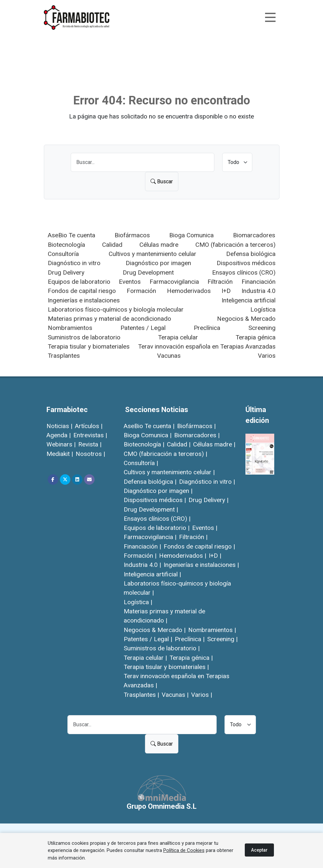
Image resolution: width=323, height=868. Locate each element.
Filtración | (193, 537)
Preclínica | (190, 639)
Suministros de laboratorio (84, 337)
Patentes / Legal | (148, 639)
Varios (267, 356)
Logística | (138, 602)
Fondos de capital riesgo (82, 291)
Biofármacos (132, 235)
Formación (141, 291)
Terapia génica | (191, 658)
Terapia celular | (145, 658)
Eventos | (205, 528)
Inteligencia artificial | (152, 574)
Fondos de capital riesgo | (199, 546)
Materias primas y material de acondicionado (109, 319)
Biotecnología (66, 245)
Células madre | (214, 444)
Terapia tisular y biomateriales (89, 346)
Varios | (202, 695)
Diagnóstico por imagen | (158, 491)
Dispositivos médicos (246, 263)
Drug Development (148, 272)
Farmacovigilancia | (150, 537)
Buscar (162, 181)
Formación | (140, 556)
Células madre (159, 245)
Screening (262, 328)
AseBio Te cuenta (72, 235)
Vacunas (169, 356)
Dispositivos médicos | (155, 500)
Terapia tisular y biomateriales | (166, 667)
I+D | (215, 556)
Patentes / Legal (143, 328)
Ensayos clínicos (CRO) (244, 272)
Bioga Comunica (191, 235)
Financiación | (142, 546)
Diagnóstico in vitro (74, 263)
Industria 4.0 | (142, 565)
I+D (226, 291)
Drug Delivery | (208, 500)
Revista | (90, 444)
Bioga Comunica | (148, 435)
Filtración (220, 282)
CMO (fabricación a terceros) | (165, 454)
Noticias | (59, 426)
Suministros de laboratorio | (162, 648)
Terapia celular (178, 337)
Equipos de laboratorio (79, 282)
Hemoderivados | (183, 556)
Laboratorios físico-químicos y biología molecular (116, 309)
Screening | (222, 639)
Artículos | (89, 426)
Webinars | (61, 444)
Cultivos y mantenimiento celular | (169, 472)
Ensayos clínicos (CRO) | (157, 519)
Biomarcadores (254, 235)
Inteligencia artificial (249, 300)
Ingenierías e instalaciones (84, 300)
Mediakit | (60, 454)
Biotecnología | (144, 444)
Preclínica (207, 328)
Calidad (112, 245)
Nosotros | (90, 454)
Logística (263, 309)
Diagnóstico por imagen (158, 263)
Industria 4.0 (259, 291)
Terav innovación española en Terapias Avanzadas (207, 346)
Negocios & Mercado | (155, 630)
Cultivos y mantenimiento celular (153, 254)
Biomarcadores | (197, 435)
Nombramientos (70, 328)
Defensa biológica (251, 254)
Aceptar (259, 850)
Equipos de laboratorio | (157, 528)
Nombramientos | (212, 630)
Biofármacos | (196, 426)
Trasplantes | (141, 695)
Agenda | (59, 435)
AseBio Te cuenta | (149, 426)
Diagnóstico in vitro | (207, 482)
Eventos (130, 282)
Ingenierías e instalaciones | (201, 565)
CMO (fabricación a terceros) (235, 245)
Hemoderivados (189, 291)
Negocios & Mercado (246, 319)
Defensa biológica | (150, 482)
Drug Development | (151, 509)
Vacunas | (175, 695)
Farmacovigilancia (174, 282)
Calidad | (179, 444)
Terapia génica (256, 337)
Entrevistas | (90, 435)
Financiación (259, 282)
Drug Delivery (66, 272)
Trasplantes (64, 356)
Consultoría (63, 254)
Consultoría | (141, 463)
